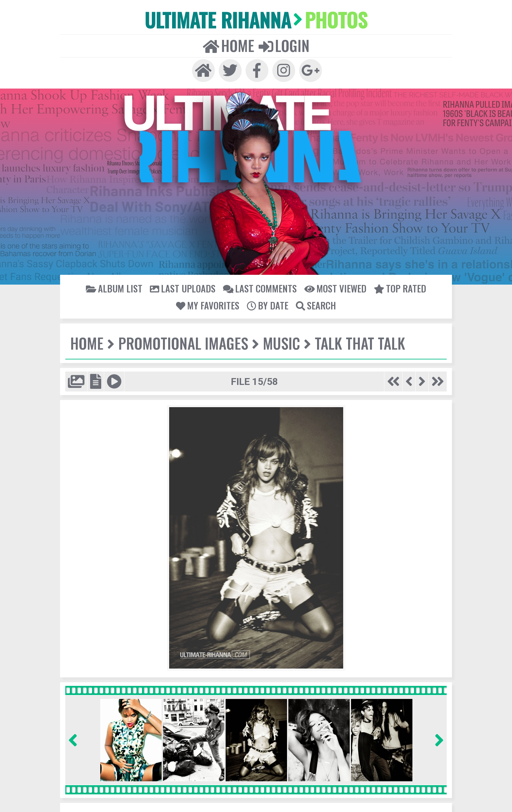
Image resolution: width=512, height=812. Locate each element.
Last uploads (183, 288)
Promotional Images (183, 343)
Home (229, 45)
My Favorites (208, 305)
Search (316, 305)
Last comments (260, 288)
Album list (114, 288)
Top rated (400, 288)
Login (284, 45)
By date (268, 305)
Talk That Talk (360, 343)
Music (281, 343)
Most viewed (335, 288)
